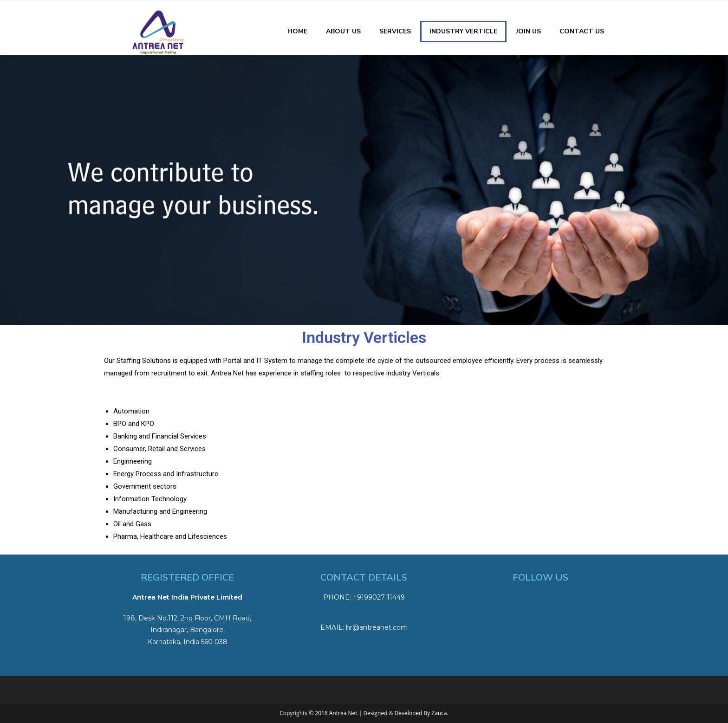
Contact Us (582, 31)
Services (395, 31)
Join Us (528, 31)
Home (297, 31)
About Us (343, 31)
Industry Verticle (463, 31)
